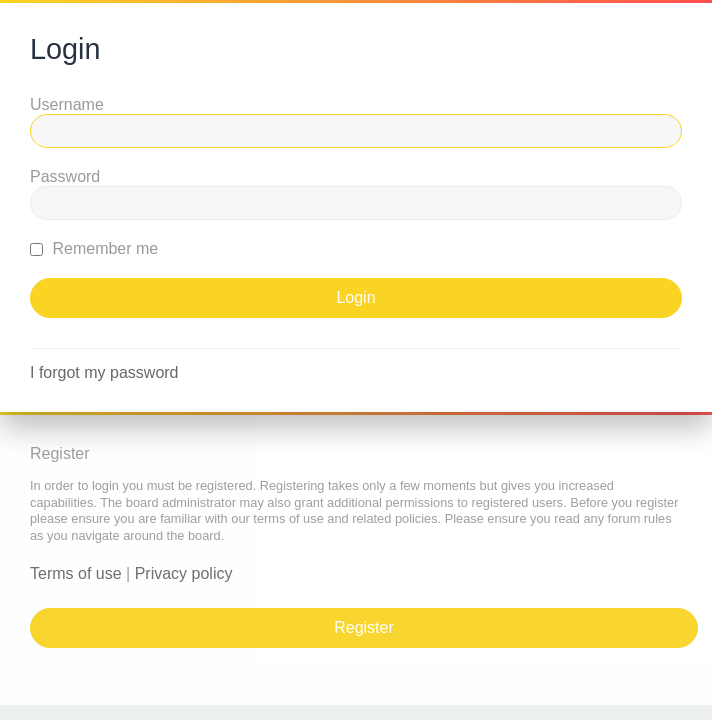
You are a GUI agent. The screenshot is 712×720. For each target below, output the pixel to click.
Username (67, 104)
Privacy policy (184, 573)
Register (364, 627)
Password (65, 176)
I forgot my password (104, 372)
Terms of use (76, 573)
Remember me (94, 248)
